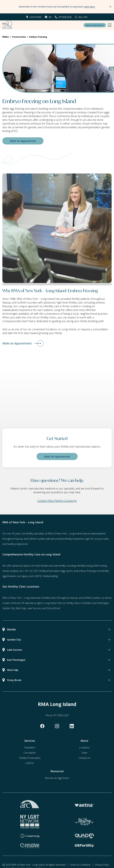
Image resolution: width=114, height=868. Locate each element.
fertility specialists (35, 534)
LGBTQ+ (30, 763)
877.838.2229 (65, 17)
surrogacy (22, 576)
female (44, 566)
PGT (36, 571)
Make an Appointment (95, 25)
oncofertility (103, 571)
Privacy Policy (102, 865)
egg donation (9, 576)
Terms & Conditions (80, 865)
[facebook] (42, 726)
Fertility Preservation (30, 758)
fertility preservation (50, 571)
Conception (30, 753)
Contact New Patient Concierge (57, 501)
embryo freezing (87, 571)
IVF (27, 571)
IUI (31, 571)
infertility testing (84, 566)
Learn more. (90, 7)
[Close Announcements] (110, 7)
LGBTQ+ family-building (46, 576)
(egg (63, 571)
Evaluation (30, 747)
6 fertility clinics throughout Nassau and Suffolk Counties (71, 598)
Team (84, 753)
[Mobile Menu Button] (110, 25)
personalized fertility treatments (68, 539)
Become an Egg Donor (57, 778)
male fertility (59, 566)
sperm (69, 571)
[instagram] (57, 726)
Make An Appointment (57, 456)
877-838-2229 (61, 715)
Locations (35, 17)
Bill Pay (83, 17)
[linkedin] (72, 726)
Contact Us (84, 758)
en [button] (50, 17)
